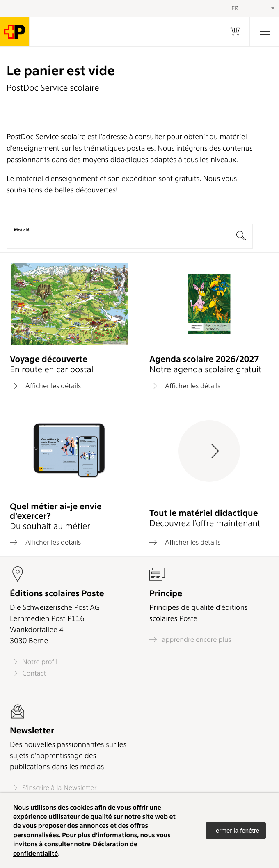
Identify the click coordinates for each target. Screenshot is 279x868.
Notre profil (34, 662)
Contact (28, 673)
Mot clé (22, 230)
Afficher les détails (45, 386)
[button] (236, 831)
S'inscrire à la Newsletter (53, 788)
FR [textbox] (235, 8)
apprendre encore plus (190, 640)
